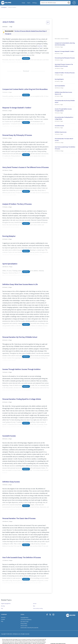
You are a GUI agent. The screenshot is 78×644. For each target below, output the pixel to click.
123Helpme (4, 7)
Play (2, 608)
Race (34, 606)
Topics (29, 3)
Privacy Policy (24, 624)
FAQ (2, 621)
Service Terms (24, 626)
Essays (23, 3)
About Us (3, 617)
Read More (26, 95)
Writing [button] (34, 3)
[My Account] (75, 3)
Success (35, 604)
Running (3, 606)
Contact (3, 619)
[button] (48, 23)
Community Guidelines (26, 620)
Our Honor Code (25, 622)
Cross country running (38, 608)
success (40, 46)
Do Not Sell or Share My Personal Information (31, 628)
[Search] (69, 3)
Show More (26, 58)
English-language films (6, 604)
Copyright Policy (24, 618)
